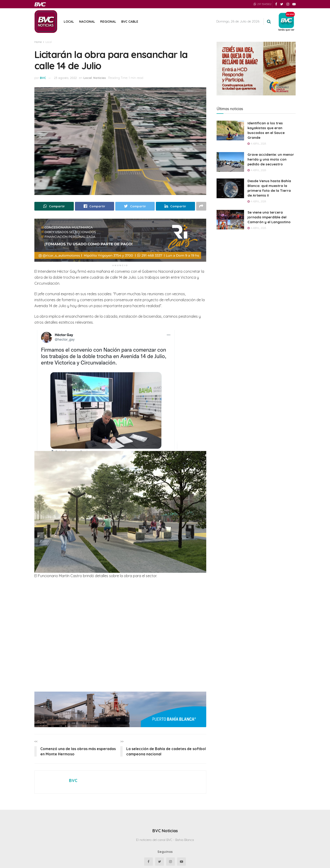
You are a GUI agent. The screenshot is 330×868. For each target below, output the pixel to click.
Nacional (87, 22)
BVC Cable (130, 22)
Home (38, 42)
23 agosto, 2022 (65, 78)
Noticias (100, 78)
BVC (43, 78)
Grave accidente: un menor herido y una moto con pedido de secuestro (271, 159)
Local (69, 22)
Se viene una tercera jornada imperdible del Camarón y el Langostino (269, 217)
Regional (108, 22)
